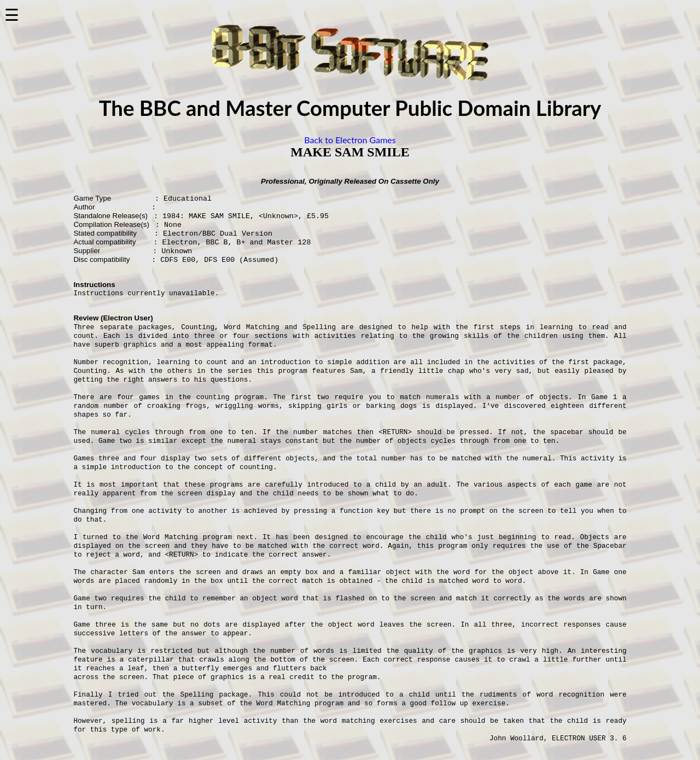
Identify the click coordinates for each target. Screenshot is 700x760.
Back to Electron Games (350, 140)
